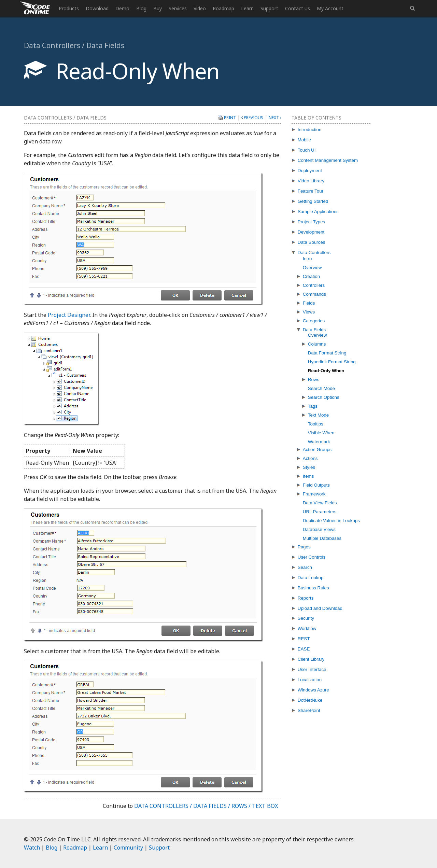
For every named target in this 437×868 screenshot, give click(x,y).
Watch (32, 848)
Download (97, 8)
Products (69, 8)
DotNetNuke (310, 700)
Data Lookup (311, 578)
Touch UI (307, 150)
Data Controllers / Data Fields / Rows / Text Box (206, 806)
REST (304, 639)
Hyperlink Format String (332, 362)
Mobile (304, 140)
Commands (314, 294)
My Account (330, 8)
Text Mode (319, 415)
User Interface (312, 669)
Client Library (311, 659)
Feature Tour (311, 191)
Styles (309, 467)
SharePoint (309, 710)
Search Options (324, 397)
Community (128, 848)
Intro (307, 259)
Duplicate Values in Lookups (331, 521)
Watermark (319, 442)
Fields (309, 303)
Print (230, 117)
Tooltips (316, 424)
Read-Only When (326, 371)
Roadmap (223, 8)
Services (178, 8)
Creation (311, 276)
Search (305, 567)
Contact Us (298, 8)
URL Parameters (320, 512)
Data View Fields (320, 503)
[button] (412, 9)
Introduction (310, 130)
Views (309, 312)
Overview (312, 268)
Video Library (311, 181)
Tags (313, 406)
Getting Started (313, 201)
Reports (306, 598)
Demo (122, 8)
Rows (314, 380)
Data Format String (327, 353)
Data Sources (312, 242)
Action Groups (317, 450)
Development (311, 232)
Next (274, 118)
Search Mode (321, 388)
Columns (317, 344)
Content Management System (328, 160)
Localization (310, 680)
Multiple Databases (322, 538)
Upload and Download (320, 608)
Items (308, 476)
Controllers (314, 285)
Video (200, 8)
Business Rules (313, 588)
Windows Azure (313, 690)
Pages (304, 547)
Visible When (321, 433)
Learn (247, 8)
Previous (253, 118)
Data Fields (314, 330)
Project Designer (69, 315)
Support (269, 8)
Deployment (310, 171)
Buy (158, 8)
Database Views (319, 529)
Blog (141, 8)
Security (306, 618)
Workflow (307, 628)
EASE (304, 649)
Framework (314, 494)
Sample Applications (318, 212)
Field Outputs (316, 485)
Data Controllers (314, 253)
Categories (314, 321)
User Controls (312, 557)
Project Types (312, 222)
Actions (310, 458)
